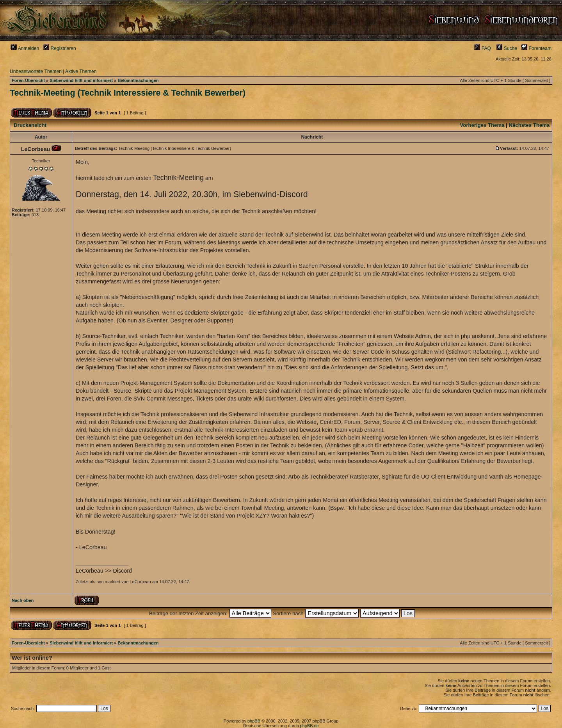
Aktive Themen (81, 71)
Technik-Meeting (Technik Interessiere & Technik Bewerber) (128, 93)
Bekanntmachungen (138, 80)
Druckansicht (30, 125)
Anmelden (25, 48)
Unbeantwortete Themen (36, 71)
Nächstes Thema (529, 125)
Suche (507, 48)
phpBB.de (309, 726)
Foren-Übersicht (28, 80)
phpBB (254, 721)
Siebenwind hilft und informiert (81, 80)
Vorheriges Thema (482, 125)
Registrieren (60, 48)
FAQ (482, 48)
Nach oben (23, 600)
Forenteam (536, 48)
